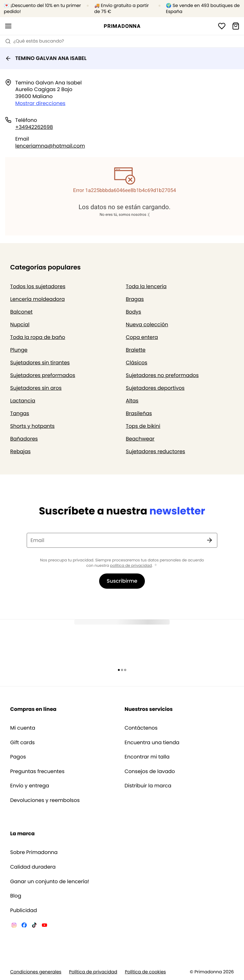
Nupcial (20, 324)
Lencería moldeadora (37, 299)
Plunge (19, 350)
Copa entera (142, 337)
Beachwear (140, 439)
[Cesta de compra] (236, 26)
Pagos (18, 757)
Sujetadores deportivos (155, 388)
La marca (22, 834)
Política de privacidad (93, 972)
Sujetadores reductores (156, 451)
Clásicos (137, 363)
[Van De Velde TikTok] (34, 926)
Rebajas (20, 451)
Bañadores (24, 439)
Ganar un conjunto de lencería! (50, 882)
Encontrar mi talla (147, 757)
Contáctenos (141, 728)
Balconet (21, 312)
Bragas (135, 299)
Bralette (136, 350)
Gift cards (22, 743)
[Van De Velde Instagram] (14, 926)
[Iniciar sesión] (222, 26)
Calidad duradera (33, 867)
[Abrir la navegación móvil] (8, 26)
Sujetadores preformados (43, 375)
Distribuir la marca (148, 786)
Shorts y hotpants (32, 426)
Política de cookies (145, 972)
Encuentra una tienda (152, 743)
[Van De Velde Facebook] (24, 926)
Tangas (20, 413)
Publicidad (24, 910)
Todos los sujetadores (38, 286)
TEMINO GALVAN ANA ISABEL (46, 58)
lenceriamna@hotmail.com (50, 146)
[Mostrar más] (156, 565)
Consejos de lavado (150, 771)
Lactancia (23, 401)
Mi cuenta (23, 728)
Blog (16, 896)
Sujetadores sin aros (36, 388)
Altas (132, 401)
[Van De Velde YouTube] (44, 926)
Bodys (133, 312)
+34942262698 (34, 127)
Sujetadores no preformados (162, 375)
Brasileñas (139, 413)
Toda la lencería (146, 286)
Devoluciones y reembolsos (45, 800)
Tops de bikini (143, 426)
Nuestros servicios (149, 709)
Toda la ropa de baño (38, 337)
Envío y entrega (30, 786)
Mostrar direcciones (40, 103)
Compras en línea (33, 709)
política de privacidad (131, 566)
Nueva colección (147, 324)
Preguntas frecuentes (37, 771)
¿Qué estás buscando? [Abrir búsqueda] (35, 41)
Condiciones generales (36, 972)
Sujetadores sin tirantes (40, 363)
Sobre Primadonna (34, 852)
